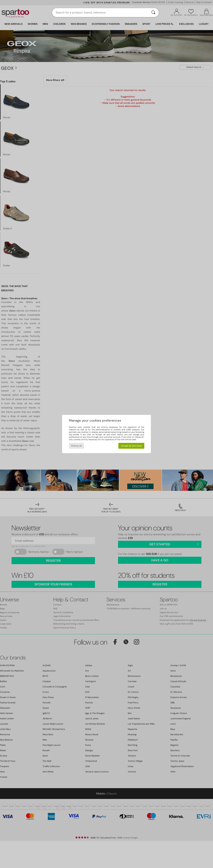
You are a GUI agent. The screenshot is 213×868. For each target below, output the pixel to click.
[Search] (153, 13)
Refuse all (76, 446)
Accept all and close (131, 446)
